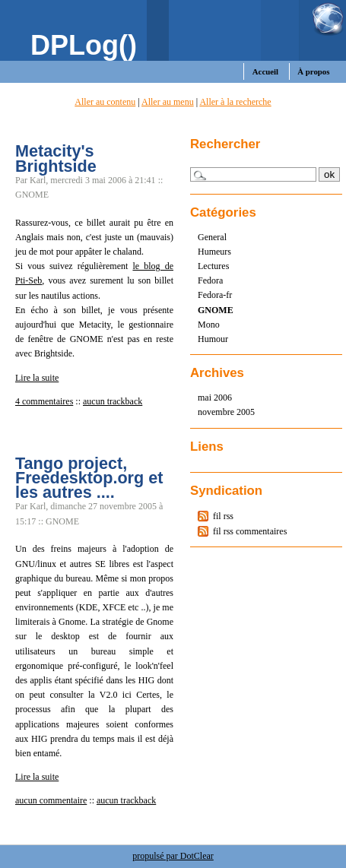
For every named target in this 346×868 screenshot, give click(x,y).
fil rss (223, 516)
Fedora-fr (215, 295)
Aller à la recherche (235, 102)
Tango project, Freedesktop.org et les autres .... (89, 478)
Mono (209, 325)
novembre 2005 (226, 412)
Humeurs (214, 252)
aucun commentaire (51, 800)
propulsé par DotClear (173, 856)
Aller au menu (168, 102)
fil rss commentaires (250, 531)
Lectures (213, 266)
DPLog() (84, 45)
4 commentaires (44, 401)
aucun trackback (113, 401)
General (212, 237)
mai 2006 (215, 398)
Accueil (265, 71)
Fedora (210, 280)
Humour (213, 339)
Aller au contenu (105, 102)
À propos (313, 71)
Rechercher (225, 144)
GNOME (216, 310)
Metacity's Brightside (56, 158)
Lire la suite (37, 378)
